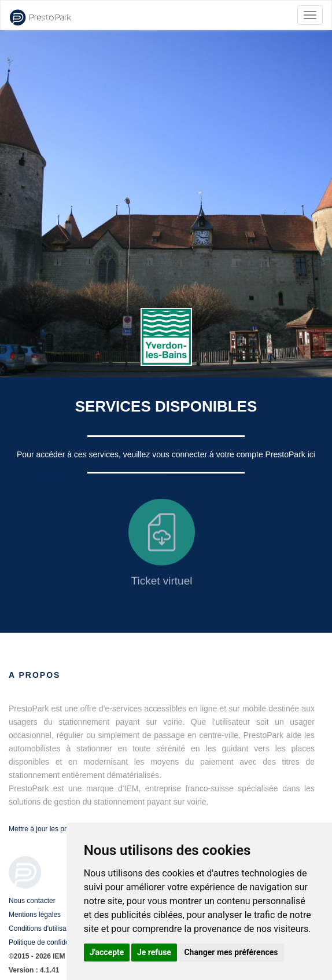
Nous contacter (32, 901)
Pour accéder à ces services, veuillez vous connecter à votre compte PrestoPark (162, 454)
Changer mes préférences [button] (231, 952)
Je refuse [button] (154, 952)
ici (311, 454)
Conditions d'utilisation (43, 928)
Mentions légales (35, 915)
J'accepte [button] (107, 952)
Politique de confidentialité (49, 942)
